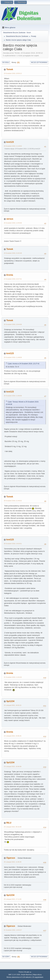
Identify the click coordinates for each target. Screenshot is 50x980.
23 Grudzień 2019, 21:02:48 (13, 253)
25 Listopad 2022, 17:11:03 (13, 899)
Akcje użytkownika (39, 62)
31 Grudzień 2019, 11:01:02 (13, 677)
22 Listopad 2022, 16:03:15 (13, 705)
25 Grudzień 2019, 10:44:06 (13, 324)
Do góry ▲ (28, 972)
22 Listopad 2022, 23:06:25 (13, 736)
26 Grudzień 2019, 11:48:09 (13, 357)
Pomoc (21, 972)
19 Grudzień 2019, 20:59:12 (13, 73)
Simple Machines (26, 975)
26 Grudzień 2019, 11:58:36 (13, 396)
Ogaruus (11, 858)
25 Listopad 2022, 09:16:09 (13, 827)
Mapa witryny (37, 975)
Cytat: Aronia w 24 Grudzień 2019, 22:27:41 (24, 364)
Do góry (6, 957)
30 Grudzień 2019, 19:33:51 (13, 544)
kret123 (10, 142)
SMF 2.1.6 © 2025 (14, 975)
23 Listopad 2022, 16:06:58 (13, 767)
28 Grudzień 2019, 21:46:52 (13, 501)
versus (10, 219)
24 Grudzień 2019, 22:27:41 (13, 279)
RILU (9, 823)
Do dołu (6, 62)
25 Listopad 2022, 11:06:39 (13, 862)
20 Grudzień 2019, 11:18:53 (13, 146)
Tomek (10, 69)
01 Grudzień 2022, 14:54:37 (13, 930)
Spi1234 (10, 701)
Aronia (10, 275)
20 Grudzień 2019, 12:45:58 (13, 223)
